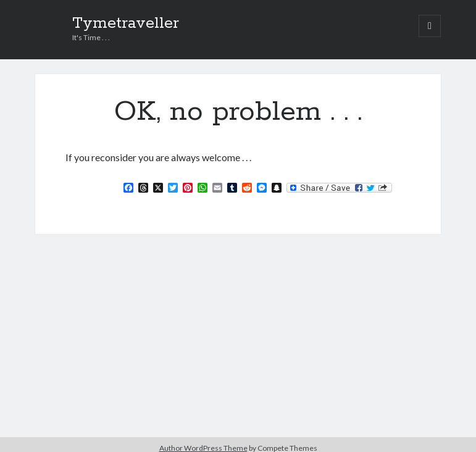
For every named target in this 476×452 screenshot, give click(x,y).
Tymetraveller (126, 23)
